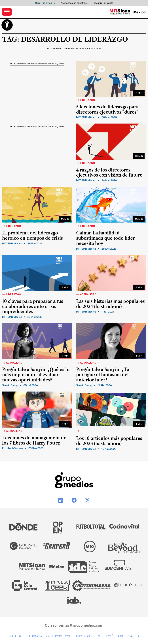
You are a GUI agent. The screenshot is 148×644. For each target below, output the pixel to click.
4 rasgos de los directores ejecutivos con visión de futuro (109, 173)
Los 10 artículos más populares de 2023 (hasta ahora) (109, 441)
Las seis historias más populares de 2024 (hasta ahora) (110, 304)
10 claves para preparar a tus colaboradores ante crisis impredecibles (33, 307)
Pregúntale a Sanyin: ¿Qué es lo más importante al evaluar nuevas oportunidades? (36, 375)
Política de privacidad (124, 636)
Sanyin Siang (10, 385)
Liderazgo (86, 100)
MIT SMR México (86, 117)
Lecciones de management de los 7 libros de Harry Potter (34, 440)
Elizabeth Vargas (13, 448)
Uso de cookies (88, 636)
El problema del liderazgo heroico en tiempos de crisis (32, 236)
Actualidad (86, 295)
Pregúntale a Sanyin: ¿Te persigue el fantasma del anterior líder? (103, 375)
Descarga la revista (102, 3)
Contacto (14, 636)
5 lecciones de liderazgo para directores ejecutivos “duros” (107, 110)
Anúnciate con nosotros (74, 3)
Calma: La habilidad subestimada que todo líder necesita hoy (105, 238)
